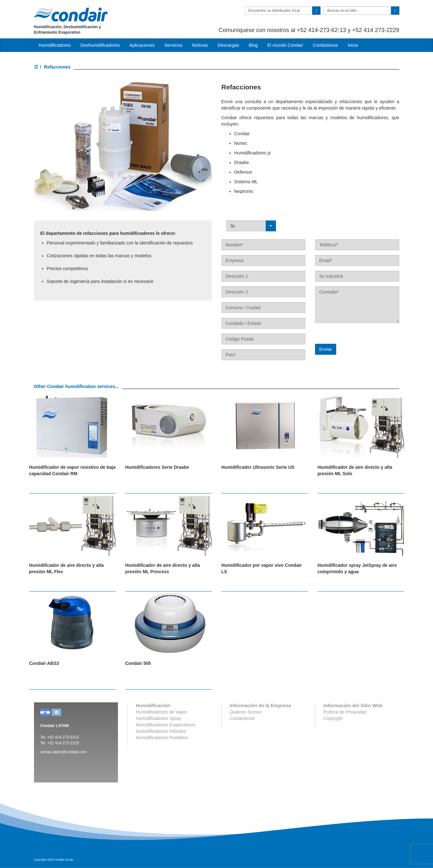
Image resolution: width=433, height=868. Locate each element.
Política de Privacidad (345, 712)
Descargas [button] (228, 45)
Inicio (353, 45)
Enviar (326, 349)
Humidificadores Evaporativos (166, 725)
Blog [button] (253, 45)
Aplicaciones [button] (142, 45)
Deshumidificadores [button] (100, 45)
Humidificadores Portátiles (162, 738)
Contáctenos (325, 45)
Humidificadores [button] (55, 45)
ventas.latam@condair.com (64, 752)
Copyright (333, 718)
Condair (71, 14)
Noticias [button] (200, 45)
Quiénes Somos (246, 712)
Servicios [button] (173, 45)
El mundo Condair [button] (285, 45)
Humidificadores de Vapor (162, 712)
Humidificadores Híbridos (161, 731)
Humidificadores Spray (158, 718)
